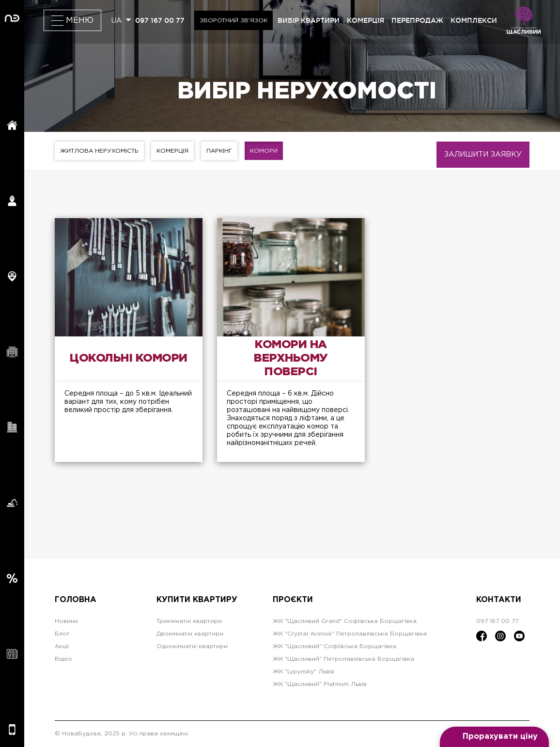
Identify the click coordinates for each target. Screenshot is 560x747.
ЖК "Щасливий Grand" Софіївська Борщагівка (345, 621)
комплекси (474, 20)
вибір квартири (309, 20)
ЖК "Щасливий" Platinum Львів (320, 684)
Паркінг (219, 151)
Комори (264, 151)
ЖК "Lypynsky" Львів (303, 672)
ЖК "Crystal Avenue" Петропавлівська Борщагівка (350, 634)
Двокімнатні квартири (190, 634)
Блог (62, 634)
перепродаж (417, 20)
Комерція (172, 151)
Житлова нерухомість (99, 151)
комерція (366, 20)
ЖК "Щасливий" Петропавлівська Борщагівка (343, 659)
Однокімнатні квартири (192, 646)
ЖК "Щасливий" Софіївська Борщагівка (334, 646)
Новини (66, 621)
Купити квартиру (197, 600)
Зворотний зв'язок (233, 21)
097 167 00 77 (160, 20)
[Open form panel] (494, 737)
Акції (62, 646)
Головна (76, 600)
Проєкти (293, 600)
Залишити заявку (483, 154)
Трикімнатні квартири (189, 621)
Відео (63, 659)
